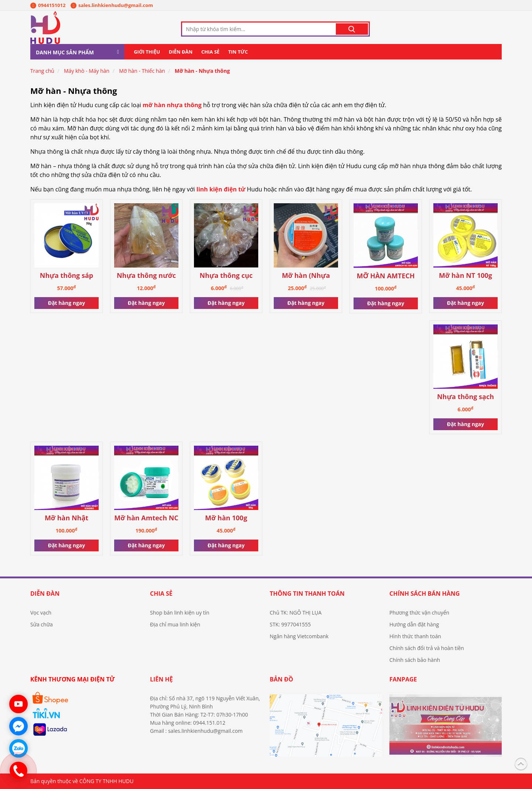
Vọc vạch (41, 613)
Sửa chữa (42, 624)
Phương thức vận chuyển (419, 613)
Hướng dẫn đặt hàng (414, 624)
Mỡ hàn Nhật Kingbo (66, 518)
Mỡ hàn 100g (226, 518)
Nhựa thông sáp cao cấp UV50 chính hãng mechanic (67, 276)
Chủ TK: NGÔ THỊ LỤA (296, 613)
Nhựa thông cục (226, 276)
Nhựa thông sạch (465, 397)
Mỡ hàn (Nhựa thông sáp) (306, 276)
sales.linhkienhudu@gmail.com (112, 5)
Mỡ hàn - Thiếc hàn (142, 71)
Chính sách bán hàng (424, 594)
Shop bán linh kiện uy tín (180, 613)
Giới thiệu (147, 52)
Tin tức (238, 52)
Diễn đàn (181, 52)
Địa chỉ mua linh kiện (175, 624)
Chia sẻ (210, 52)
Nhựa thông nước (146, 276)
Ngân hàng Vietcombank (299, 636)
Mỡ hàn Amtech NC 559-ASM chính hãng (146, 518)
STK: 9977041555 (290, 624)
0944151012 (48, 5)
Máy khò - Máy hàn (87, 71)
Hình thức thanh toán (415, 636)
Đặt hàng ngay (66, 303)
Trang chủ (42, 71)
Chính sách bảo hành (415, 660)
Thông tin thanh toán (307, 594)
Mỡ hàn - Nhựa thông (202, 71)
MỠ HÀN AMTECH (386, 276)
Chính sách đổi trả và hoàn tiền (427, 648)
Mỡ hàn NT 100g (465, 276)
